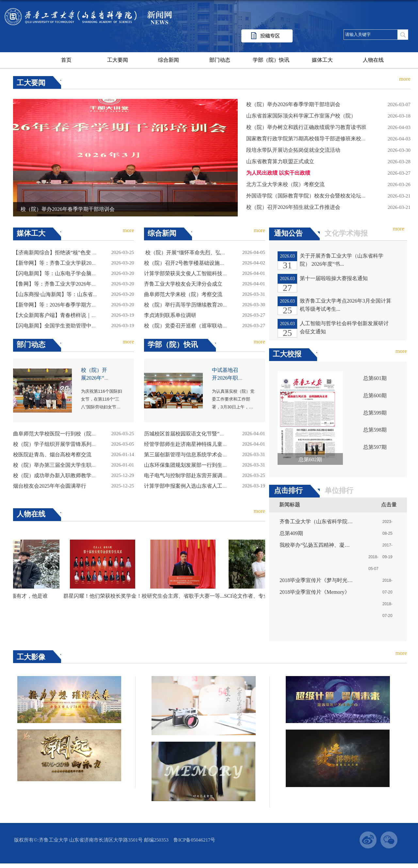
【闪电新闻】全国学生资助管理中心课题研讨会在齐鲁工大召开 (86, 326)
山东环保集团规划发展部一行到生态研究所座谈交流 (204, 465)
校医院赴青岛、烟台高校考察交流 (52, 455)
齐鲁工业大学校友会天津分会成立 (183, 284)
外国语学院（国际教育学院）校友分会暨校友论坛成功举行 (314, 196)
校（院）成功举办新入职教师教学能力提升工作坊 (71, 475)
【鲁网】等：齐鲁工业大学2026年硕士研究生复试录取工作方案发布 (91, 284)
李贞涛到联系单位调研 (170, 315)
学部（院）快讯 (271, 60)
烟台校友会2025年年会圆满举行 (50, 486)
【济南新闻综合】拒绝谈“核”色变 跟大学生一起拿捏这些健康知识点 (92, 253)
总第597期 (375, 447)
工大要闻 (118, 60)
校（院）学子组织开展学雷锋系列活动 (57, 444)
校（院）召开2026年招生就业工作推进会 (293, 207)
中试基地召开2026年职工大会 (225, 378)
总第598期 (375, 430)
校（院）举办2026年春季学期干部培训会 (68, 209)
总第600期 (375, 395)
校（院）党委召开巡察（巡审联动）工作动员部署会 (204, 326)
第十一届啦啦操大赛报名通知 (334, 278)
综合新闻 (169, 60)
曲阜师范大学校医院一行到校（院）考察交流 (65, 434)
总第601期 (375, 378)
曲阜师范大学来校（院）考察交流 (183, 294)
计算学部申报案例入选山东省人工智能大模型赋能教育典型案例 (217, 486)
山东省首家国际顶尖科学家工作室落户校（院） (301, 116)
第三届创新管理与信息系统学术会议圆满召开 (196, 455)
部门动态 (220, 60)
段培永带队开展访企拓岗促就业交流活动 (293, 150)
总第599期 (375, 413)
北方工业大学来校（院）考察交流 (285, 184)
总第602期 (310, 459)
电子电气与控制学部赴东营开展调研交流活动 (196, 475)
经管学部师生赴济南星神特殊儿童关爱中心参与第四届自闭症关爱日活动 (228, 444)
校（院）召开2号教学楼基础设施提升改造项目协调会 (205, 263)
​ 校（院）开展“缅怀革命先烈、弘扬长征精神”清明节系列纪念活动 (220, 253)
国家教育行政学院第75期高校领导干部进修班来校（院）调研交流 (322, 139)
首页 (66, 60)
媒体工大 (322, 60)
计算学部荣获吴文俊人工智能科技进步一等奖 (196, 273)
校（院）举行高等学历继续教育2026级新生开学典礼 (204, 305)
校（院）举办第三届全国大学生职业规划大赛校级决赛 (76, 465)
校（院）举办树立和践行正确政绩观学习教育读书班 (306, 127)
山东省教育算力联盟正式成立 (280, 161)
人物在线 (373, 60)
